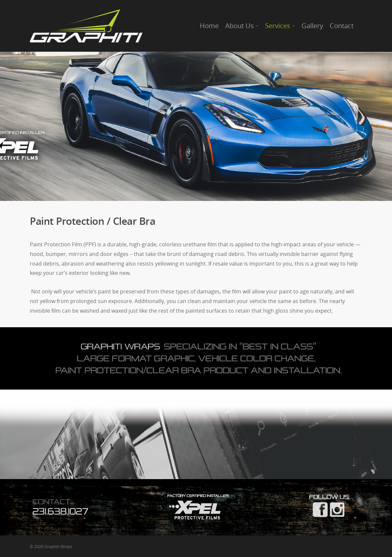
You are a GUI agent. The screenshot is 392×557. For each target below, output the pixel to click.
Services (280, 26)
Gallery (312, 26)
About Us (242, 26)
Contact (342, 26)
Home (209, 26)
